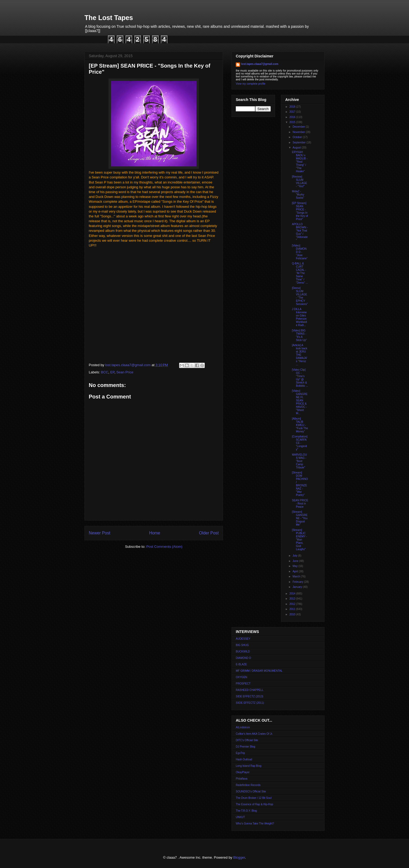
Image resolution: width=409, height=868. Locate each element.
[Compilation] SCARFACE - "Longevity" (300, 443)
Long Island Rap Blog (249, 766)
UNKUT (240, 817)
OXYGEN (242, 677)
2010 (293, 614)
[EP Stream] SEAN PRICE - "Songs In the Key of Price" (300, 211)
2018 (293, 107)
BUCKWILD (243, 652)
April (296, 571)
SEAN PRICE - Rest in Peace (300, 504)
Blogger (239, 857)
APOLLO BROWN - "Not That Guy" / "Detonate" (300, 232)
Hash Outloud (244, 759)
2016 (293, 117)
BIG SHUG (242, 645)
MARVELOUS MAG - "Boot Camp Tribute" (299, 461)
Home (155, 533)
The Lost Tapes (109, 18)
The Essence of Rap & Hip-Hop (254, 804)
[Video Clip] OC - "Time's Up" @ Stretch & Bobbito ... (300, 378)
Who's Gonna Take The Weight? (255, 824)
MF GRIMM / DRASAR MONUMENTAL (259, 671)
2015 (293, 122)
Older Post (209, 533)
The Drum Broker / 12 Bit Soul (254, 798)
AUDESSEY (243, 639)
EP (112, 372)
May (295, 566)
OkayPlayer (243, 772)
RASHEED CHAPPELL (250, 690)
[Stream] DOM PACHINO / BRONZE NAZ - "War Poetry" (300, 484)
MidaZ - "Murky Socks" (298, 195)
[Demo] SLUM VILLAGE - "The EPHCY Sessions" (300, 296)
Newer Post (100, 533)
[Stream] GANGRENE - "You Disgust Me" (300, 518)
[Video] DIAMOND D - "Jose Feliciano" (300, 252)
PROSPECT (243, 684)
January (298, 587)
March (297, 576)
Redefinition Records (248, 785)
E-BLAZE (241, 664)
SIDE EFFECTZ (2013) (250, 696)
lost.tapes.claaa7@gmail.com (260, 64)
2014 (293, 594)
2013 (293, 599)
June (296, 561)
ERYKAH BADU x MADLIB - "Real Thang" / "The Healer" (300, 162)
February (298, 582)
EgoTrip (240, 753)
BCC (105, 372)
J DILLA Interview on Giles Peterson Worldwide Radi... (299, 317)
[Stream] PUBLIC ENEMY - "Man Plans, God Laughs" (300, 540)
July (295, 556)
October (298, 137)
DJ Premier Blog (246, 747)
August (297, 148)
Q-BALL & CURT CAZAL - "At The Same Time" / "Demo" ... (300, 273)
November (299, 132)
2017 (293, 112)
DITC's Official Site (247, 740)
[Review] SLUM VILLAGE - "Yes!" (300, 181)
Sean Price (125, 372)
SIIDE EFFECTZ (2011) (250, 703)
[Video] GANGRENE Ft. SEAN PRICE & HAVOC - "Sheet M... (300, 402)
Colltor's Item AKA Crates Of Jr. (254, 734)
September (299, 142)
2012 (293, 604)
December (299, 127)
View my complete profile (251, 84)
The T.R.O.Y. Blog (246, 811)
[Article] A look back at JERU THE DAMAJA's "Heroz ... (300, 355)
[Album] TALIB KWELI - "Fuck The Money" (300, 425)
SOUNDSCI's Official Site (251, 791)
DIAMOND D (243, 658)
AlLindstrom (243, 727)
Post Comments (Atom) (164, 547)
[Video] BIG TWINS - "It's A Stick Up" (299, 335)
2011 (293, 609)
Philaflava (242, 779)
